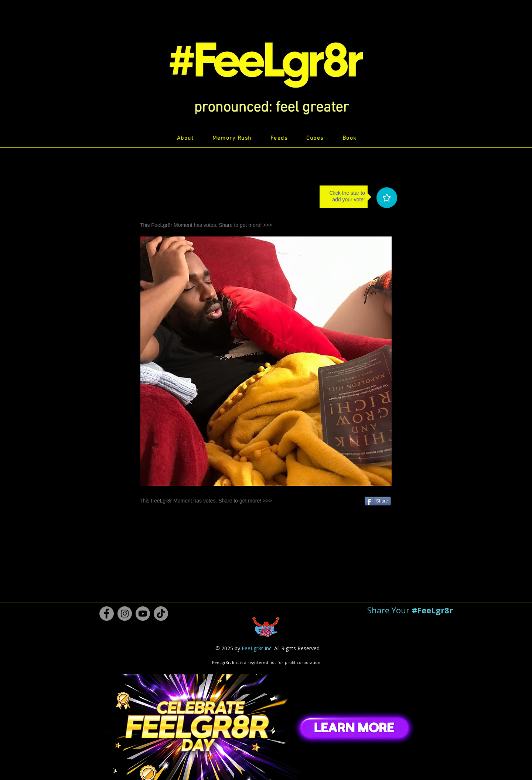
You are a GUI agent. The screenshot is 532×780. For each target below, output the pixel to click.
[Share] (378, 501)
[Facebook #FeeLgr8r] (107, 614)
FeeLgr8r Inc (257, 648)
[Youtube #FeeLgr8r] (143, 614)
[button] (271, 108)
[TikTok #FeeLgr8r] (161, 614)
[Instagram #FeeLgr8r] (125, 614)
